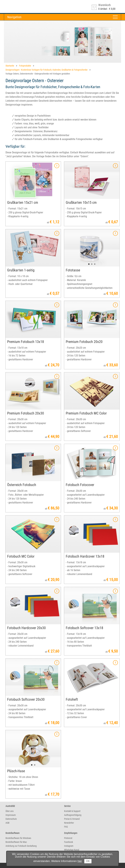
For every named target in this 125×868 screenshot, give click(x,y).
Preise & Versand (72, 819)
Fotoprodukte (25, 66)
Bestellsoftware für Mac (16, 842)
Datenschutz (11, 819)
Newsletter (69, 823)
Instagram (69, 846)
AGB (7, 823)
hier (80, 861)
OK (88, 861)
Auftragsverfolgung (73, 815)
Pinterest (68, 838)
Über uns (10, 811)
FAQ (66, 827)
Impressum (11, 815)
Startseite (10, 66)
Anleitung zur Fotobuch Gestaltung (21, 846)
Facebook (69, 842)
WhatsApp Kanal (72, 850)
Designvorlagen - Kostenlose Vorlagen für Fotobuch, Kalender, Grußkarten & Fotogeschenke (47, 70)
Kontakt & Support (72, 811)
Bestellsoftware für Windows (18, 838)
